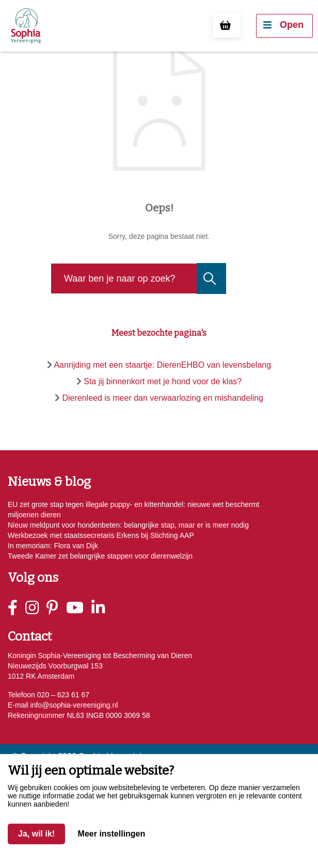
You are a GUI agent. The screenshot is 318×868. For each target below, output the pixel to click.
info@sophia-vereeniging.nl (73, 705)
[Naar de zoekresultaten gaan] (211, 279)
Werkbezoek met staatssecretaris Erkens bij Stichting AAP (101, 535)
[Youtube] (79, 608)
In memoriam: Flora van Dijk (53, 546)
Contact (30, 636)
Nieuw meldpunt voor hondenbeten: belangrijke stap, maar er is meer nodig (128, 525)
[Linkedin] (102, 608)
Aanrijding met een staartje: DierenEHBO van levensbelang (162, 365)
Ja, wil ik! (36, 834)
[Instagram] (36, 608)
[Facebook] (17, 608)
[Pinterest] (56, 608)
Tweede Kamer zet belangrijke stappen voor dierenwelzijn (100, 556)
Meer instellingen (112, 834)
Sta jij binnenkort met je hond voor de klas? (163, 381)
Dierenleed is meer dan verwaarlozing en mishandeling (163, 398)
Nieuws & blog (49, 482)
